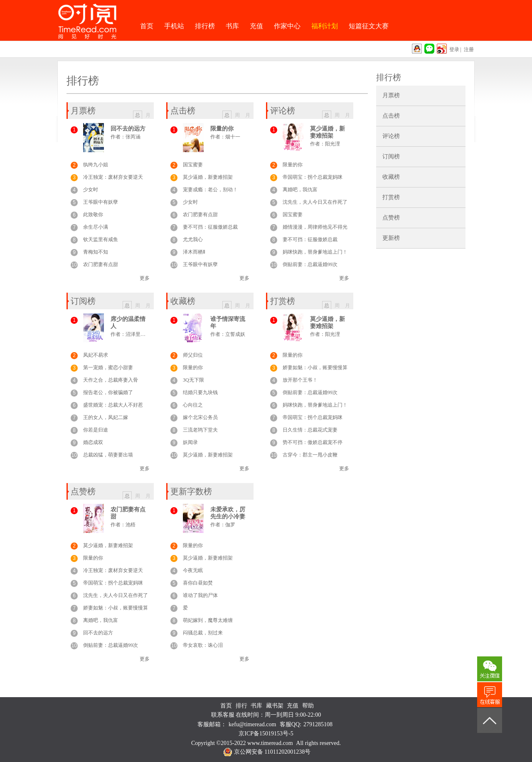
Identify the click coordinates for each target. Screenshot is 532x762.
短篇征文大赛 (369, 26)
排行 (241, 706)
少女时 (91, 190)
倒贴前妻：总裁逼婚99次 (310, 264)
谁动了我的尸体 (200, 595)
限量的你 (222, 129)
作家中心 (287, 26)
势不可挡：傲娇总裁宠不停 (313, 442)
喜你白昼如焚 (198, 583)
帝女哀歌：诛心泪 (203, 645)
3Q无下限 (193, 380)
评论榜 (391, 136)
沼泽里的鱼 (138, 334)
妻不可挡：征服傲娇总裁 (210, 227)
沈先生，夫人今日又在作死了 (315, 202)
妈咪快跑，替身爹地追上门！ (315, 252)
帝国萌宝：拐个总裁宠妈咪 (313, 177)
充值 (256, 26)
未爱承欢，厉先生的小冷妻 (228, 513)
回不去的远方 (128, 129)
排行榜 (205, 26)
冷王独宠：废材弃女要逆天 (113, 177)
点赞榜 (391, 218)
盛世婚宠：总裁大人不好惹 (113, 405)
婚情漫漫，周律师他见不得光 (315, 227)
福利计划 (325, 26)
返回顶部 (490, 729)
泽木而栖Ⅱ (194, 252)
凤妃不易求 (96, 355)
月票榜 (391, 95)
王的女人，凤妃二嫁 (106, 417)
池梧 (131, 525)
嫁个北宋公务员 (200, 417)
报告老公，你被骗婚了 (108, 392)
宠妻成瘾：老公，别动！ (210, 190)
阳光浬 (332, 144)
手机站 (174, 26)
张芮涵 (133, 137)
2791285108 (318, 724)
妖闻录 (190, 442)
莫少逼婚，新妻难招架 (208, 177)
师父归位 (193, 355)
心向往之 (193, 405)
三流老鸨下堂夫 (200, 430)
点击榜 (391, 116)
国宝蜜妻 (193, 165)
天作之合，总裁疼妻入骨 (111, 380)
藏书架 (275, 706)
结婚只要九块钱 (200, 392)
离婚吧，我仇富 (300, 190)
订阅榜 (391, 157)
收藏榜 (391, 177)
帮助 (308, 706)
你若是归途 (96, 430)
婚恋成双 (93, 442)
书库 (232, 26)
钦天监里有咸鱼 (101, 239)
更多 (145, 278)
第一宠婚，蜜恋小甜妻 (108, 367)
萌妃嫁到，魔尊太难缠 (208, 620)
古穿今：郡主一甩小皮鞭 (310, 455)
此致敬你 (93, 215)
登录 (454, 49)
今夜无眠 (193, 570)
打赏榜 (391, 197)
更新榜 (391, 238)
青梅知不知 (96, 252)
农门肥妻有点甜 (101, 264)
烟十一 (233, 137)
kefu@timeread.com (252, 724)
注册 (469, 49)
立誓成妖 (235, 334)
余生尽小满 (96, 227)
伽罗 (230, 525)
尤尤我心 (193, 239)
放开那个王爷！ (300, 380)
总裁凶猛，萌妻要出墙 (108, 455)
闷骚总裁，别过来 (203, 633)
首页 (147, 26)
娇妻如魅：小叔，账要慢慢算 (315, 367)
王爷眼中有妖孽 (101, 202)
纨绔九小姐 (96, 165)
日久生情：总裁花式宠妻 (310, 430)
